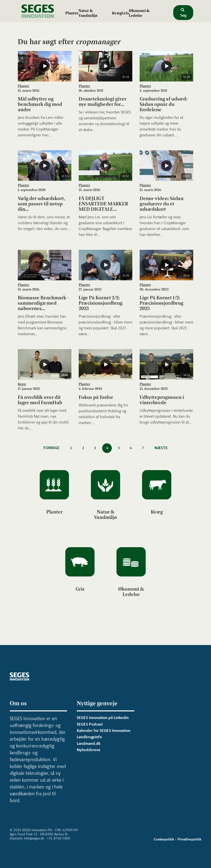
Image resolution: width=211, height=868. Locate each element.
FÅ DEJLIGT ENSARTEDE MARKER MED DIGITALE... (103, 204)
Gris (125, 13)
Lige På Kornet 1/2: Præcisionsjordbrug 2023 (161, 303)
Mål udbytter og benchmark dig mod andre (40, 104)
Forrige (51, 448)
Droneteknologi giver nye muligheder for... (103, 101)
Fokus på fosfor (96, 397)
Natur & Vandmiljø (88, 13)
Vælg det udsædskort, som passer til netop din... (42, 204)
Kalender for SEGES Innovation (104, 731)
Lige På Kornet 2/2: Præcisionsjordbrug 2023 (101, 303)
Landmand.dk (89, 743)
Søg (183, 13)
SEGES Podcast (90, 724)
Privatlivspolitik (189, 839)
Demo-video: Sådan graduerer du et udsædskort (162, 204)
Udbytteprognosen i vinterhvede (162, 400)
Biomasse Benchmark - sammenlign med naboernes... (43, 303)
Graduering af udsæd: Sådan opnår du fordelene (163, 104)
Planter (72, 13)
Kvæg (117, 13)
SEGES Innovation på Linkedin (103, 718)
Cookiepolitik (164, 839)
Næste (161, 448)
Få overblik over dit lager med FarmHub (40, 400)
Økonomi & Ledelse (139, 13)
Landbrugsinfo (89, 737)
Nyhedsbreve (89, 750)
